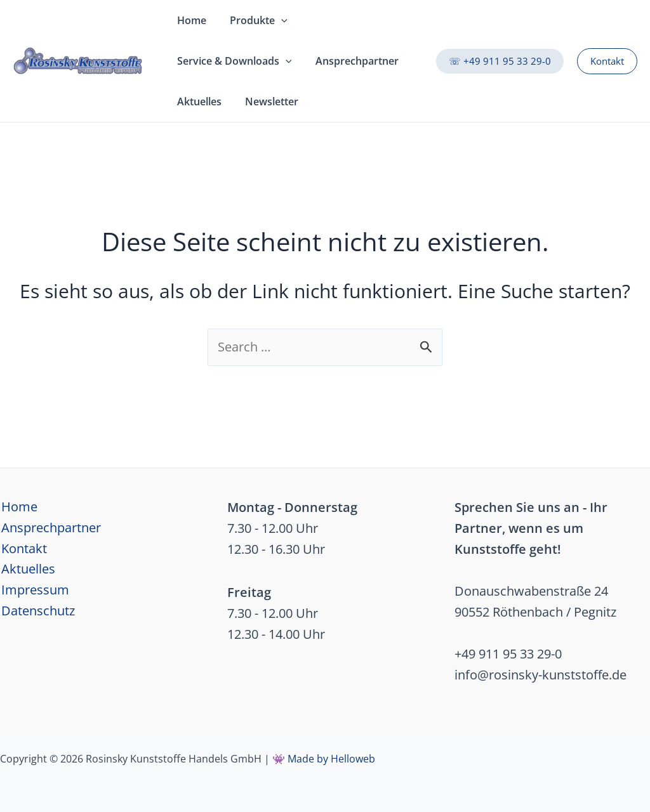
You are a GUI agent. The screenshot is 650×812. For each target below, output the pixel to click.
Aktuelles (27, 570)
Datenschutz (37, 612)
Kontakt (23, 549)
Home (18, 507)
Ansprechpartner (50, 528)
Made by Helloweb (331, 759)
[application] (276, 20)
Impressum (34, 591)
